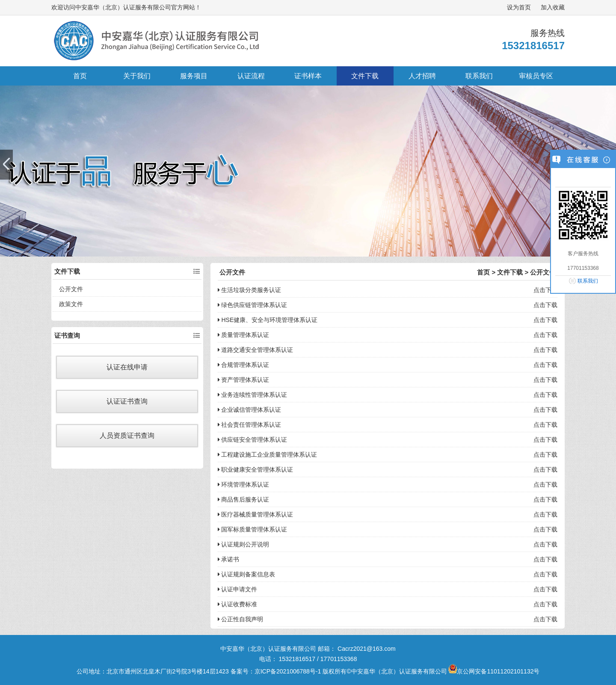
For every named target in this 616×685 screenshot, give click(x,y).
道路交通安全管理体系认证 (256, 350)
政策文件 (71, 304)
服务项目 (194, 76)
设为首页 (519, 7)
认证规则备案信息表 (247, 574)
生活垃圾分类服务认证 (250, 290)
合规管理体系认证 (244, 365)
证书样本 (308, 76)
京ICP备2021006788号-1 (288, 671)
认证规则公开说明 (244, 544)
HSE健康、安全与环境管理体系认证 (268, 320)
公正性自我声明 (241, 619)
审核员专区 (536, 76)
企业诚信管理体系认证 (250, 410)
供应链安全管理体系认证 (253, 440)
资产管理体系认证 (244, 380)
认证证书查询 (127, 401)
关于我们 (137, 76)
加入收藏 (553, 7)
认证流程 (251, 76)
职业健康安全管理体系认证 (256, 469)
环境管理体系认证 (244, 484)
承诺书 (229, 559)
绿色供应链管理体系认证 (253, 305)
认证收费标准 (238, 604)
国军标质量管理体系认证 (253, 529)
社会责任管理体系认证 (250, 425)
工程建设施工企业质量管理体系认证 (268, 455)
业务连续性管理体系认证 (253, 395)
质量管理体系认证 (244, 335)
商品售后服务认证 (244, 499)
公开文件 (71, 289)
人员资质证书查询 (127, 436)
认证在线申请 (127, 367)
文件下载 (365, 76)
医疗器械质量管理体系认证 (256, 514)
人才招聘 (422, 76)
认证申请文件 (238, 589)
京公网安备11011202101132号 (494, 671)
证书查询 (67, 335)
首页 (80, 76)
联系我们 (479, 76)
